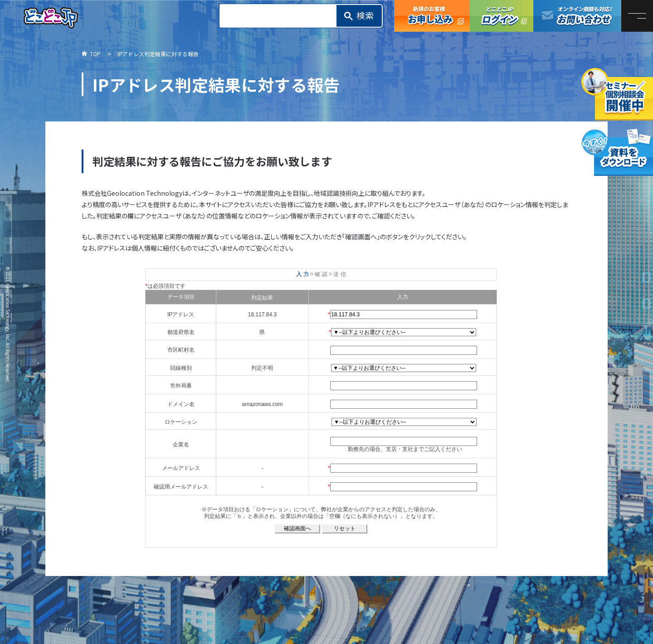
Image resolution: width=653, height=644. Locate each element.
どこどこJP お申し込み (432, 16)
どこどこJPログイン (502, 16)
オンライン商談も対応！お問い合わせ (577, 16)
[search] (281, 16)
